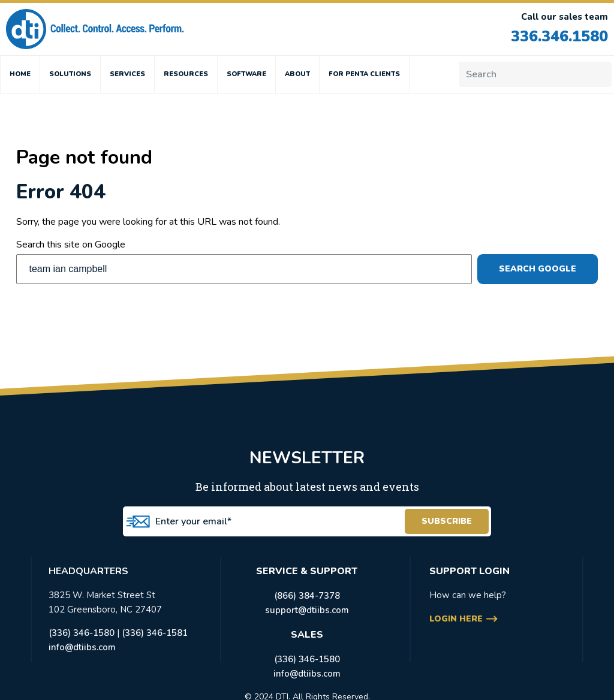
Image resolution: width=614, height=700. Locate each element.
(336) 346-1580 (82, 633)
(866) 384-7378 (307, 596)
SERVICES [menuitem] (127, 74)
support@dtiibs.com (307, 610)
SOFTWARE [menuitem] (246, 74)
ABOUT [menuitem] (297, 74)
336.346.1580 (559, 37)
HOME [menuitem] (20, 74)
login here (456, 619)
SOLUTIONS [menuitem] (70, 74)
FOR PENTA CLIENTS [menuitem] (364, 74)
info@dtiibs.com (82, 647)
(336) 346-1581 (155, 633)
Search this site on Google (71, 245)
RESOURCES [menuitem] (186, 74)
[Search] (535, 74)
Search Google (538, 269)
